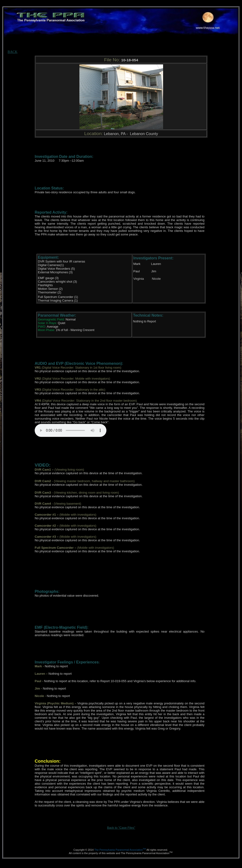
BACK (13, 52)
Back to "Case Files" (121, 828)
